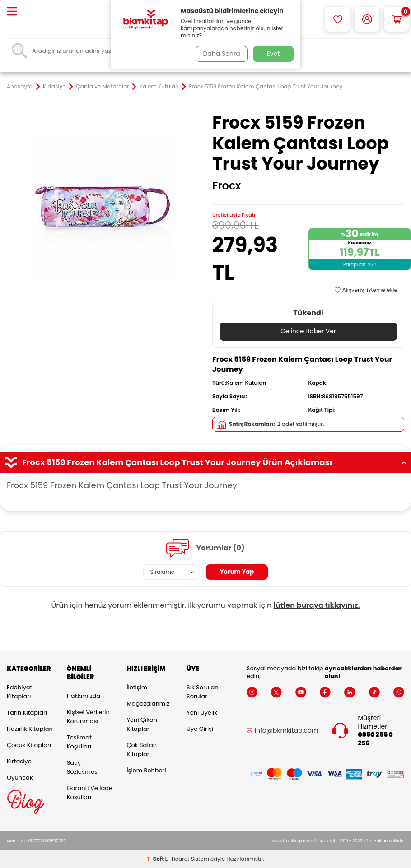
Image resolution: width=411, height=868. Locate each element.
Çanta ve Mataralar (103, 87)
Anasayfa (20, 87)
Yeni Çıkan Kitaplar (142, 725)
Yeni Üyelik (202, 713)
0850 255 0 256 (375, 739)
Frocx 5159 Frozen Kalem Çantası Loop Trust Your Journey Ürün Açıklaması (205, 463)
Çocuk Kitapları (29, 746)
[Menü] (12, 12)
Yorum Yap (237, 572)
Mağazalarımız (148, 704)
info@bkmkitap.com (287, 731)
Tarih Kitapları (27, 713)
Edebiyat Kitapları (19, 692)
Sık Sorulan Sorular (202, 692)
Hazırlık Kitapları (30, 729)
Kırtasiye (54, 87)
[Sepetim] (396, 19)
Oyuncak (20, 778)
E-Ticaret (177, 859)
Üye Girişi (200, 729)
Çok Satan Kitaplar (142, 750)
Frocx (227, 186)
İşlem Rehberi (146, 771)
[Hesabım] (367, 19)
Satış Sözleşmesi (83, 768)
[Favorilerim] (338, 19)
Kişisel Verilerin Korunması (88, 717)
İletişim (137, 688)
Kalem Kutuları (159, 87)
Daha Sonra (220, 54)
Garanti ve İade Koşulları (90, 793)
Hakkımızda (84, 696)
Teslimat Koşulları (79, 742)
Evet (273, 54)
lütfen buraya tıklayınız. (317, 606)
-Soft (156, 859)
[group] (103, 208)
